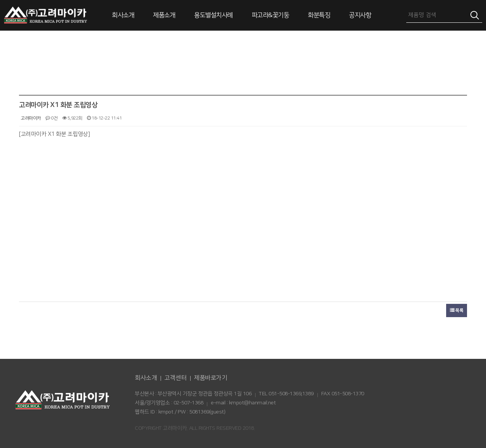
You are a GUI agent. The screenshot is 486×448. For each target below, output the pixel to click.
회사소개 (123, 15)
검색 (475, 15)
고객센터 (175, 378)
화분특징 (319, 15)
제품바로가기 (211, 378)
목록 (457, 310)
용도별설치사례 (213, 15)
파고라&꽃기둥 (271, 15)
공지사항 (360, 15)
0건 (51, 118)
